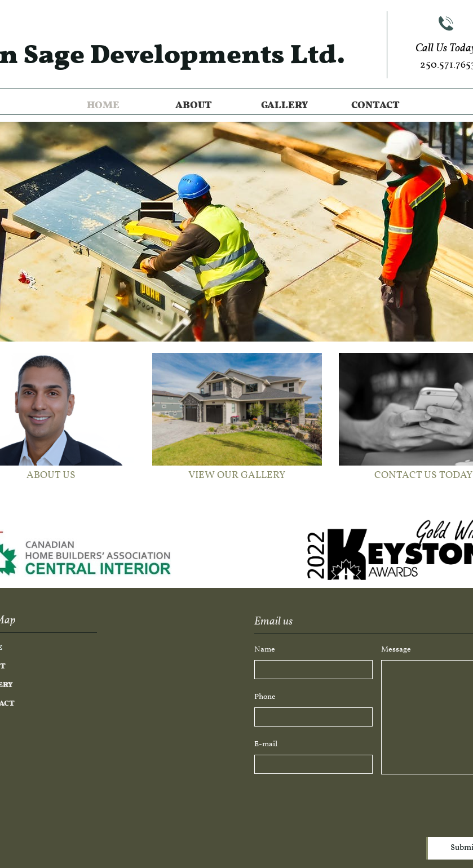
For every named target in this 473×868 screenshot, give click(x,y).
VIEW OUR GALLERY (237, 475)
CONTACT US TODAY (423, 475)
